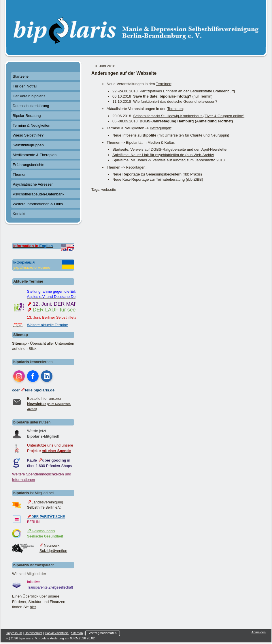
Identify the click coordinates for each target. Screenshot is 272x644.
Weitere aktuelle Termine (48, 325)
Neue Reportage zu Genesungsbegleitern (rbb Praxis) (157, 174)
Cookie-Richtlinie (57, 633)
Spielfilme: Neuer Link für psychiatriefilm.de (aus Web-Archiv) (163, 155)
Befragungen (160, 128)
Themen (114, 142)
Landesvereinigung (45, 502)
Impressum (14, 633)
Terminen (164, 84)
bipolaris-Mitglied (43, 436)
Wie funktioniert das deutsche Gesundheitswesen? (175, 101)
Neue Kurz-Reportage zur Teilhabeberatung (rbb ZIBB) (158, 179)
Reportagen (136, 167)
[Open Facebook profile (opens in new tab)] (33, 376)
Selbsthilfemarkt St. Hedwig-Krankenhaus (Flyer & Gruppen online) (189, 116)
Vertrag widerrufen (102, 633)
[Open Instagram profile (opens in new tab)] (19, 376)
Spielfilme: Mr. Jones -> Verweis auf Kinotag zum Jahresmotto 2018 (169, 160)
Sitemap (19, 343)
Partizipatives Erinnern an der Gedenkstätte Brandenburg (187, 91)
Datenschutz (33, 633)
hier (33, 607)
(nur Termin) (173, 96)
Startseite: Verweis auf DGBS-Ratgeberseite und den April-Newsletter (170, 149)
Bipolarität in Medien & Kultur (150, 142)
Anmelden (258, 632)
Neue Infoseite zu (134, 135)
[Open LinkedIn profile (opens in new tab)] (47, 376)
